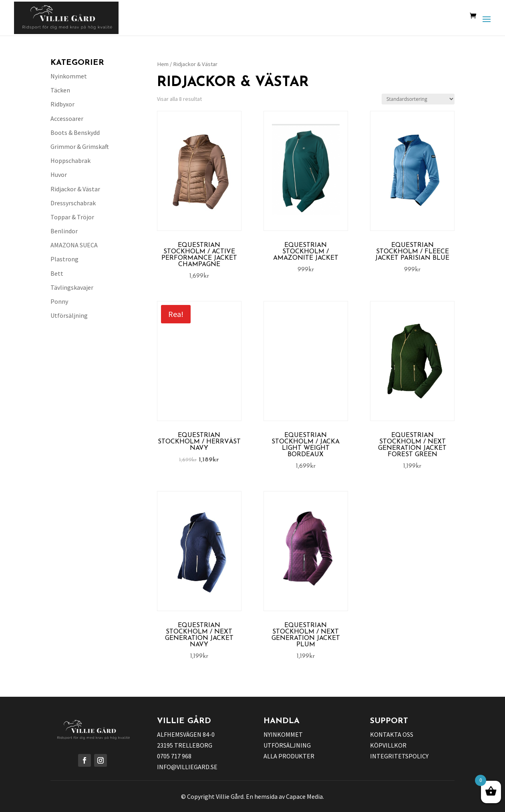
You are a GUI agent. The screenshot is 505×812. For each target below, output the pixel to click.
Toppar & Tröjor (72, 217)
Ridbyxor (62, 104)
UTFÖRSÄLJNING (287, 745)
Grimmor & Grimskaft (80, 146)
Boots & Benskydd (75, 132)
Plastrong (64, 259)
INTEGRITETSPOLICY (399, 756)
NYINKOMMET (283, 734)
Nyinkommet (69, 76)
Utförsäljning (69, 315)
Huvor (59, 174)
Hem (163, 64)
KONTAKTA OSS (392, 734)
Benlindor (64, 231)
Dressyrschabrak (73, 203)
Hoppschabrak (70, 160)
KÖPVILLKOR (388, 745)
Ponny (59, 301)
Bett (57, 273)
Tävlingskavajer (72, 287)
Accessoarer (67, 118)
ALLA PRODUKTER (289, 756)
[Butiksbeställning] (418, 99)
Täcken (60, 90)
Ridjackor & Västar (75, 189)
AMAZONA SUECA (74, 245)
